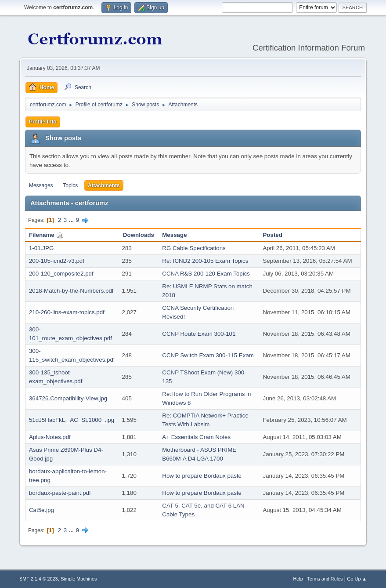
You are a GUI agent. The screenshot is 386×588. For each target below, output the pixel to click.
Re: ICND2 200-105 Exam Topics (205, 261)
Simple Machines (79, 579)
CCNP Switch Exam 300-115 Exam (208, 355)
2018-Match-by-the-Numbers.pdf (71, 291)
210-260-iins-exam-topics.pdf (67, 312)
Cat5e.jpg (41, 510)
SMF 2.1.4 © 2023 (39, 579)
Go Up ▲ (357, 579)
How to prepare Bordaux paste (202, 476)
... (72, 220)
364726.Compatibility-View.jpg (68, 398)
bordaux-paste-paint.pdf (60, 493)
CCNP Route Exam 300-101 (199, 334)
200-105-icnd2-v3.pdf (57, 261)
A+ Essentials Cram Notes (196, 437)
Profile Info (43, 122)
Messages (41, 185)
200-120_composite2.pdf (61, 274)
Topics (70, 185)
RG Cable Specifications (194, 248)
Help (298, 579)
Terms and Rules (325, 579)
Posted (272, 235)
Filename (46, 235)
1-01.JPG (41, 248)
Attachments (104, 185)
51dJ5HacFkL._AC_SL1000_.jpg (72, 420)
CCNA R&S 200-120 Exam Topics (206, 274)
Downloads (139, 235)
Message (174, 235)
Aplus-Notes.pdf (50, 437)
